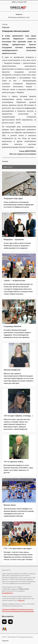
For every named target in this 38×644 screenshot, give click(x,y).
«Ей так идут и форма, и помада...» (18, 416)
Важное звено (10, 505)
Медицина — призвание (14, 239)
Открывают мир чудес (13, 198)
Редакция (5, 641)
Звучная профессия (12, 370)
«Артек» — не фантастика (14, 280)
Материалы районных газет (19, 17)
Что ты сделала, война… (14, 462)
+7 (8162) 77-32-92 (23, 589)
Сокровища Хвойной (12, 326)
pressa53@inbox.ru (8, 593)
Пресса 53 (21, 600)
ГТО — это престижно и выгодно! (18, 548)
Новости (19, 14)
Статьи (5, 24)
